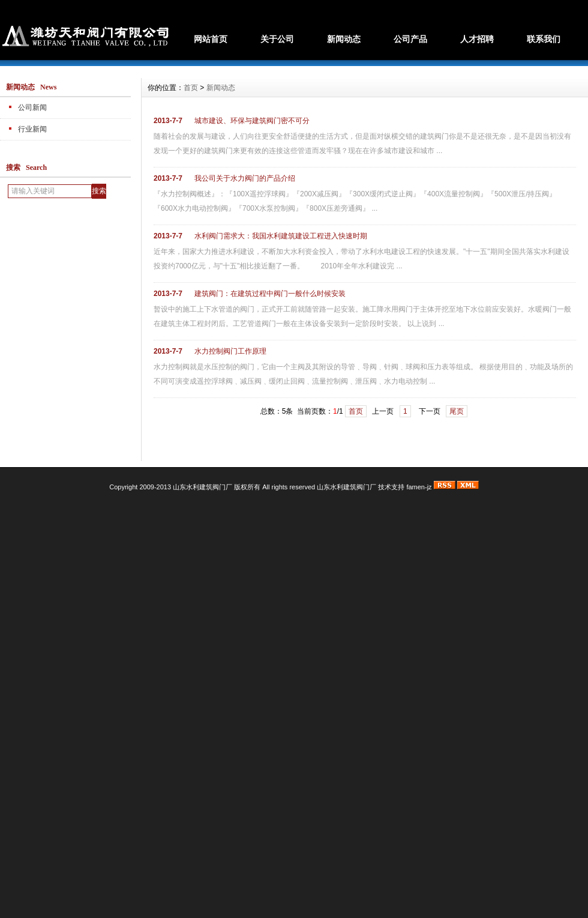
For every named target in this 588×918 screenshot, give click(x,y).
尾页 (457, 411)
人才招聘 (477, 39)
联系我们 (544, 39)
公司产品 (410, 39)
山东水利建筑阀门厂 (346, 487)
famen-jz (419, 487)
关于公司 (277, 39)
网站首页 (211, 39)
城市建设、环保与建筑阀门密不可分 (252, 121)
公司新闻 (32, 107)
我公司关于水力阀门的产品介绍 (245, 178)
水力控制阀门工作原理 (230, 351)
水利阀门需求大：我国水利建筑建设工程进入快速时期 (281, 236)
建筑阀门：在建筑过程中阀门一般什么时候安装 (270, 294)
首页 (191, 88)
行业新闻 (32, 129)
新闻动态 (344, 39)
